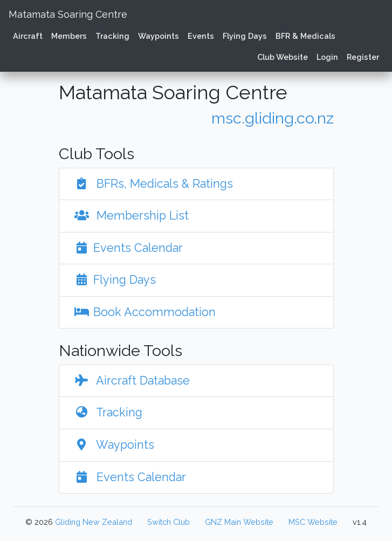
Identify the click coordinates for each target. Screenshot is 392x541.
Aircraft (28, 36)
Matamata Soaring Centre (68, 14)
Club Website (283, 57)
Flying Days (245, 36)
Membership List (129, 215)
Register (363, 57)
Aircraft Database (130, 381)
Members (69, 36)
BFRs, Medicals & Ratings (152, 184)
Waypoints (159, 36)
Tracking (112, 36)
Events (201, 36)
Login (327, 57)
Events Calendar (126, 248)
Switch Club (169, 522)
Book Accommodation (143, 312)
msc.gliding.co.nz (273, 118)
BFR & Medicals (305, 36)
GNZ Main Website (239, 522)
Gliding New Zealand (94, 522)
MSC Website (313, 522)
